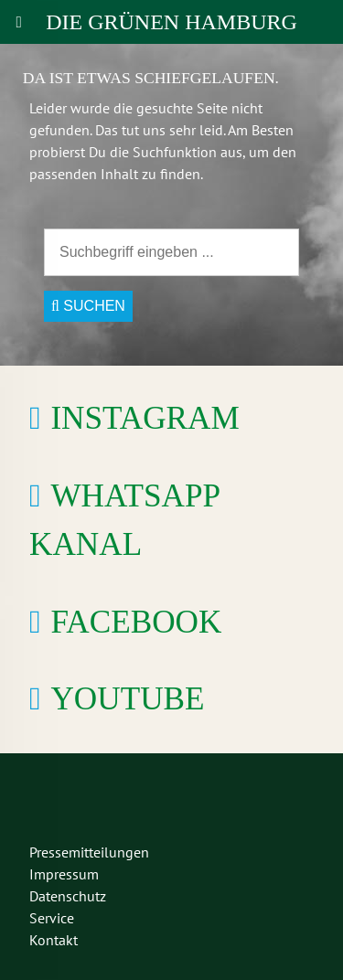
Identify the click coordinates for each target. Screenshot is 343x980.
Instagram (145, 418)
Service (52, 918)
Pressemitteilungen (89, 852)
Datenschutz (68, 896)
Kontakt (54, 940)
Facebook (136, 622)
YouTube (127, 699)
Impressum (64, 874)
